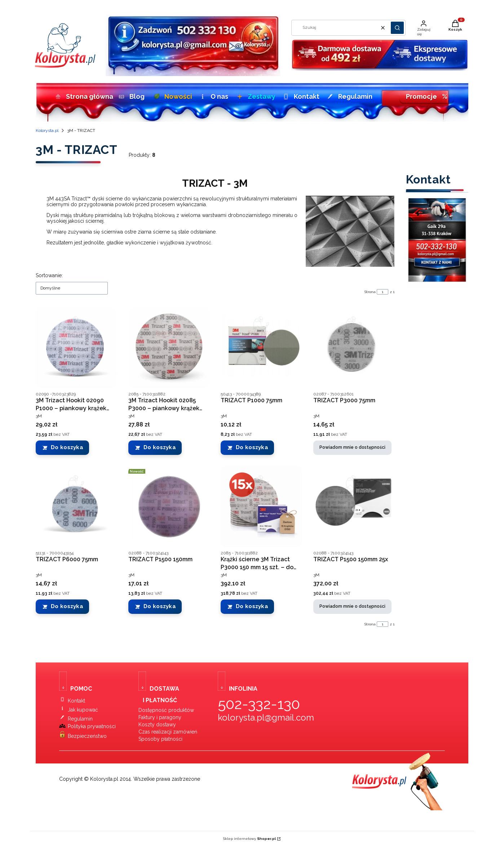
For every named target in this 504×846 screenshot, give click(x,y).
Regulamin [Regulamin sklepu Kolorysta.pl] (80, 719)
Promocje (427, 96)
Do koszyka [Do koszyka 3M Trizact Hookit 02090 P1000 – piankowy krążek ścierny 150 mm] (67, 447)
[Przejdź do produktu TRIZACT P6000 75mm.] (76, 507)
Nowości (172, 97)
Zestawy (255, 97)
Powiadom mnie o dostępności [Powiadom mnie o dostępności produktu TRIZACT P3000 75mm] (352, 447)
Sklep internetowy (249, 839)
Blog (131, 97)
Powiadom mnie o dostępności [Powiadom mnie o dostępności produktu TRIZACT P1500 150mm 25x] (352, 607)
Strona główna (82, 97)
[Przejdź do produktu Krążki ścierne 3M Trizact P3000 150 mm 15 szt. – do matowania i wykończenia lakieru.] (261, 507)
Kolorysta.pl (47, 130)
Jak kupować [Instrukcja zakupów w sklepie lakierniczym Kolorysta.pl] (83, 710)
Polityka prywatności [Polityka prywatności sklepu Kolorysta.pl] (92, 726)
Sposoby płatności (160, 739)
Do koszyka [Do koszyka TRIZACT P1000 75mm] (252, 447)
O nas (213, 97)
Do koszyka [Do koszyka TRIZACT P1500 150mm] (160, 607)
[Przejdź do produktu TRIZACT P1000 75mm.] (261, 348)
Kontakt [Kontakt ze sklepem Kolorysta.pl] (76, 701)
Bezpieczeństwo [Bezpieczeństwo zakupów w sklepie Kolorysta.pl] (87, 736)
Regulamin (348, 97)
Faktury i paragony (160, 717)
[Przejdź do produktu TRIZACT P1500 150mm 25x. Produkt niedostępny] (354, 507)
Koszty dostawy (157, 725)
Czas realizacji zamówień (168, 732)
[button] (397, 28)
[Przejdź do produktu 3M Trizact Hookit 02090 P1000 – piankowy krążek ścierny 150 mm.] (76, 348)
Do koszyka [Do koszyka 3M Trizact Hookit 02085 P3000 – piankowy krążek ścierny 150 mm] (160, 447)
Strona (370, 292)
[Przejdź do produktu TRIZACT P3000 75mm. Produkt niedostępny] (354, 348)
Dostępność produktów (166, 710)
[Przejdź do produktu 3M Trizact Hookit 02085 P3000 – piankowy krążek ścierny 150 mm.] (169, 348)
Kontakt (300, 97)
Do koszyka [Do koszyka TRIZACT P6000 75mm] (67, 607)
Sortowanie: (49, 275)
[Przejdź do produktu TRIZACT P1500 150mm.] (169, 507)
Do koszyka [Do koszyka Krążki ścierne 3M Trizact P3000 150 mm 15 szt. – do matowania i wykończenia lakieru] (252, 607)
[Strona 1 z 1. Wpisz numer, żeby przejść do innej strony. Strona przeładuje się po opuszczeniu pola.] (383, 292)
